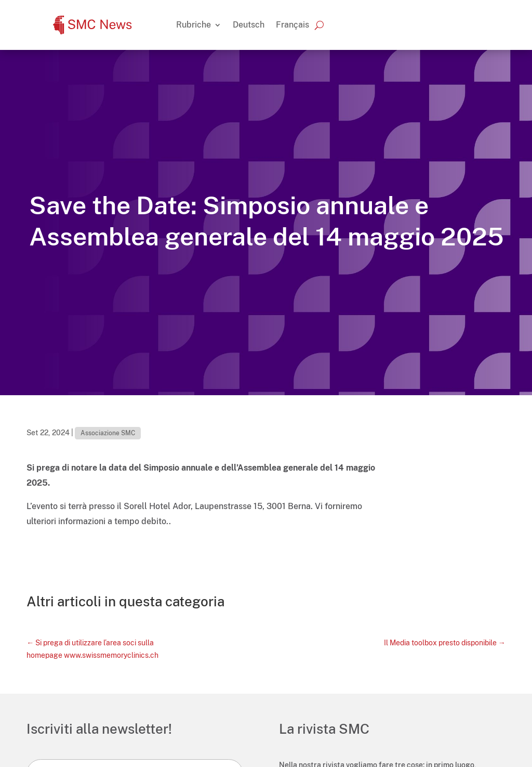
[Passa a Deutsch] (249, 25)
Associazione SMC (108, 433)
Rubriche (194, 25)
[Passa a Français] (292, 25)
